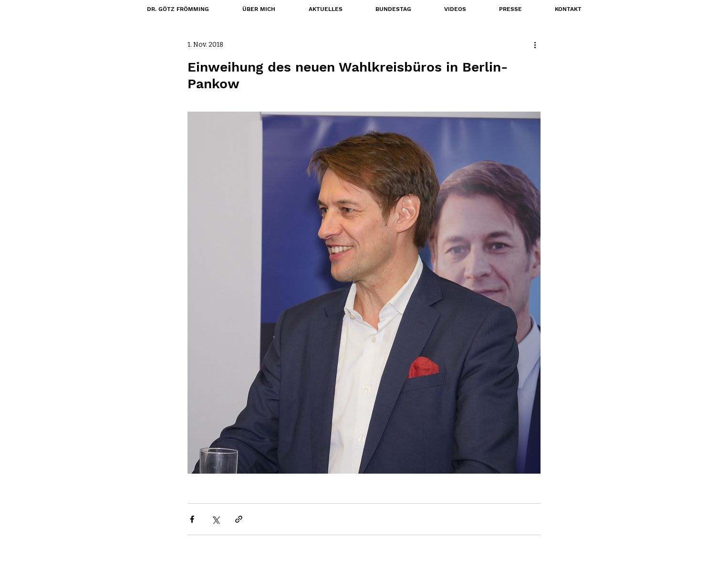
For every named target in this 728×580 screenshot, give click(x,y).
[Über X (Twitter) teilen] (215, 519)
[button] (393, 9)
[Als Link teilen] (239, 519)
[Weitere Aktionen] (535, 44)
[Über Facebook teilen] (192, 519)
